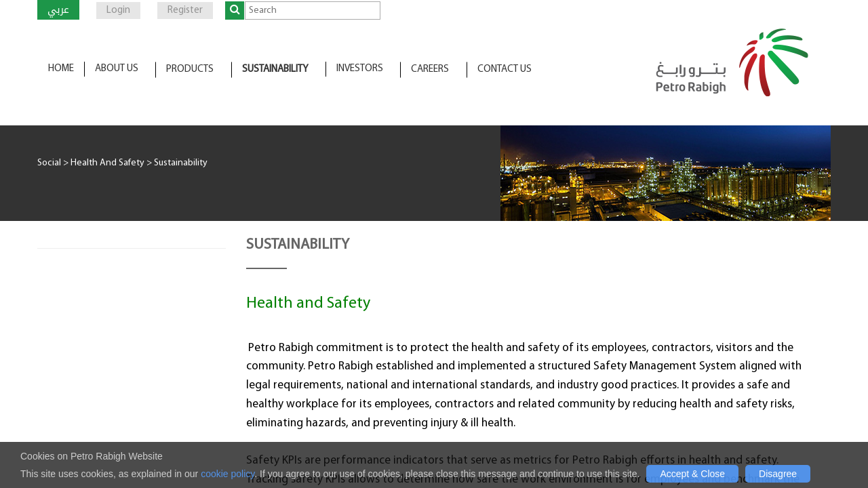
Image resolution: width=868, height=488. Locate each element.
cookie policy (228, 474)
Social (49, 163)
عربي (58, 9)
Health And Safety (107, 163)
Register (185, 11)
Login (118, 11)
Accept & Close (692, 474)
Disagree (778, 474)
